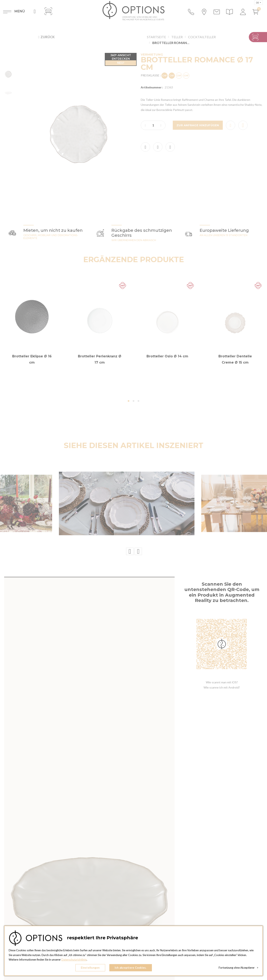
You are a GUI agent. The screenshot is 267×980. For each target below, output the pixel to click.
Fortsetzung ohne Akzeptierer (238, 968)
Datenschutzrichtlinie (74, 960)
